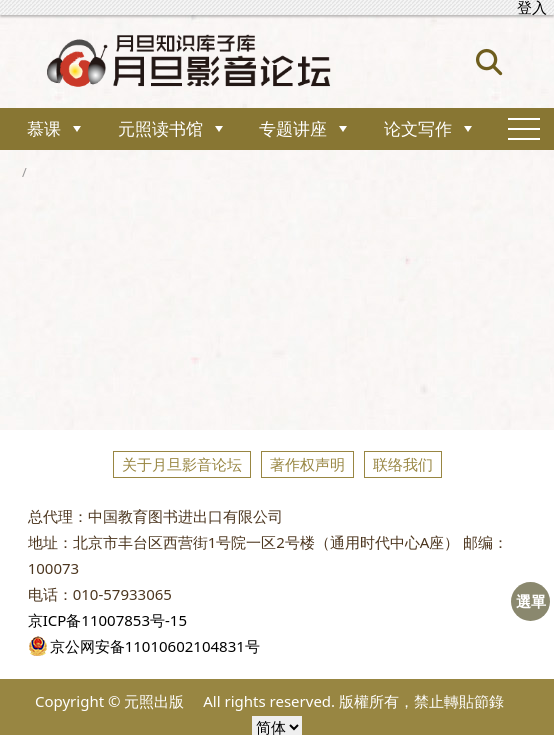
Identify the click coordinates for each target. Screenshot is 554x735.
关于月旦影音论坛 (182, 464)
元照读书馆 (160, 128)
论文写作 (418, 128)
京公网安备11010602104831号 (144, 646)
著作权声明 (307, 464)
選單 (531, 601)
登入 (532, 7)
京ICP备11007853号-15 (107, 620)
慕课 (44, 128)
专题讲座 (293, 128)
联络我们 (403, 464)
